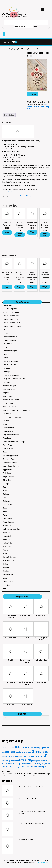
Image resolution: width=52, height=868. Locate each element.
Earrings (6, 354)
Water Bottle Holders (11, 466)
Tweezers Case (9, 459)
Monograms (7, 540)
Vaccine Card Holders (11, 463)
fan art (33, 107)
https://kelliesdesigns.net (10, 192)
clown (29, 107)
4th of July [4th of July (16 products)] (11, 748)
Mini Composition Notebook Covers (16, 410)
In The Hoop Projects (11, 49)
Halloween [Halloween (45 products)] (32, 756)
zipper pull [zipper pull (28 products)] (42, 767)
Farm (5, 515)
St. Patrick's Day (9, 561)
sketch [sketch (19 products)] (15, 764)
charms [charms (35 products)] (29, 752)
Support (6, 568)
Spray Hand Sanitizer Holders (14, 379)
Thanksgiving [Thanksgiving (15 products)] (11, 767)
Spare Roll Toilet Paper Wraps (14, 442)
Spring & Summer (9, 557)
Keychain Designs (10, 389)
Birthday (6, 494)
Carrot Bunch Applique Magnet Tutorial (32, 824)
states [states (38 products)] (48, 764)
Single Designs (9, 477)
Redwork (6, 550)
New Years (7, 547)
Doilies (6, 347)
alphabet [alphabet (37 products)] (30, 748)
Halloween (30, 104)
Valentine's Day (9, 582)
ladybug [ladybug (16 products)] (4, 761)
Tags (5, 452)
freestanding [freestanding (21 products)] (14, 757)
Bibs (5, 330)
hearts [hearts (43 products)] (42, 756)
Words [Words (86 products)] (36, 767)
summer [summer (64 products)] (5, 767)
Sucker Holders (9, 449)
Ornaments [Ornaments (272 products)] (25, 760)
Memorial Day (8, 536)
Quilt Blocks (7, 473)
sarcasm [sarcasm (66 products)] (9, 764)
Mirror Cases (8, 396)
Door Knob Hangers (10, 351)
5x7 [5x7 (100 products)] (21, 748)
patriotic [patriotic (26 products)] (39, 761)
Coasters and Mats (10, 337)
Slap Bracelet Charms (11, 435)
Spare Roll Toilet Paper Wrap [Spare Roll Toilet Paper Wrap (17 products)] (38, 764)
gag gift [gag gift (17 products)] (20, 757)
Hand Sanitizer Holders (12, 375)
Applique (6, 484)
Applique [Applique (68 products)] (41, 748)
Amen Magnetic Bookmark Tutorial (31, 787)
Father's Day (7, 519)
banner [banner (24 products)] (47, 748)
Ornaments (7, 414)
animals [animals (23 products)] (36, 748)
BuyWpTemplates (41, 862)
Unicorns (6, 578)
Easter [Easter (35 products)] (8, 757)
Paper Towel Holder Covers (13, 417)
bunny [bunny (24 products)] (17, 752)
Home (3, 49)
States (5, 564)
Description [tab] (9, 115)
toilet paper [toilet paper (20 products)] (18, 767)
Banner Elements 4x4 (11, 316)
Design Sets (46, 102)
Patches (6, 421)
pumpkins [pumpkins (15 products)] (44, 761)
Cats (5, 498)
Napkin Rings (8, 403)
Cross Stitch (7, 505)
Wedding (6, 585)
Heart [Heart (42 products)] (38, 756)
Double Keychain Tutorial (27, 799)
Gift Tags (6, 368)
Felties (5, 358)
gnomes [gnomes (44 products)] (25, 756)
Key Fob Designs (9, 386)
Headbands (7, 382)
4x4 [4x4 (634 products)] (17, 747)
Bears (5, 491)
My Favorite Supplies (26, 839)
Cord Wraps (7, 344)
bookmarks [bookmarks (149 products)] (10, 752)
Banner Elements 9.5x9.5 (12, 326)
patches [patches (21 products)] (34, 761)
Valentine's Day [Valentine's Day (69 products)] (28, 767)
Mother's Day (8, 543)
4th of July (7, 480)
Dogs (5, 508)
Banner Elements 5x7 (11, 319)
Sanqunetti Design (26, 196)
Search (35, 26)
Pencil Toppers (9, 428)
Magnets (6, 393)
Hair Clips (7, 372)
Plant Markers (8, 431)
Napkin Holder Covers (11, 400)
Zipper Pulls (7, 470)
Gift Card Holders (9, 365)
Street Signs (8, 445)
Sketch (5, 554)
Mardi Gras (7, 533)
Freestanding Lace (10, 309)
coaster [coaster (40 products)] (46, 752)
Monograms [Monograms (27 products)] (9, 761)
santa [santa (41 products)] (4, 764)
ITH (44, 107)
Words (5, 589)
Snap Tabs (21, 49)
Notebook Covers (9, 407)
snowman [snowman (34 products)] (27, 764)
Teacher (6, 571)
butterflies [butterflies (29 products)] (23, 752)
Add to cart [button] (7, 232)
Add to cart (32, 94)
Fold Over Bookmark (10, 361)
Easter (5, 512)
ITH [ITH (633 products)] (47, 756)
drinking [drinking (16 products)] (4, 757)
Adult (5, 424)
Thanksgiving (8, 575)
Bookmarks (7, 333)
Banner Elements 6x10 (11, 323)
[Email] (26, 718)
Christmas (7, 501)
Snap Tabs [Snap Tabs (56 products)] (20, 764)
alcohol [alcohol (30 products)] (25, 748)
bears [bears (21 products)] (3, 752)
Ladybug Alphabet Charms (13, 529)
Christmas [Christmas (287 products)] (37, 752)
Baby (5, 487)
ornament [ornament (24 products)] (16, 761)
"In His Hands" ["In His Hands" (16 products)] (5, 748)
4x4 (45, 104)
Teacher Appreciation (11, 456)
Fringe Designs (9, 522)
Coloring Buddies (9, 340)
